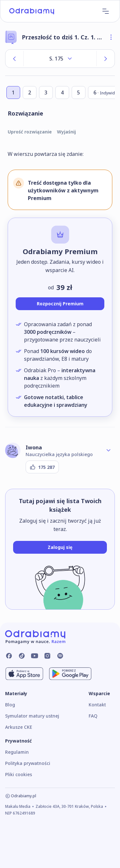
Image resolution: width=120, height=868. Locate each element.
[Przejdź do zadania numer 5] (79, 92)
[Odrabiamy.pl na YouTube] (35, 656)
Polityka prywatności (28, 763)
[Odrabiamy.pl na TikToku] (22, 656)
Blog (10, 705)
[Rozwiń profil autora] (108, 450)
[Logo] (32, 11)
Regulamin (17, 752)
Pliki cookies (19, 774)
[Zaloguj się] (60, 547)
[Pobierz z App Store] (24, 674)
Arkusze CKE (19, 727)
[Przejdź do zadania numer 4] (62, 92)
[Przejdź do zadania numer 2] (30, 92)
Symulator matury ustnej (32, 716)
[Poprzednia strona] (14, 59)
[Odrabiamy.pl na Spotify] (60, 656)
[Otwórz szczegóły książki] (111, 37)
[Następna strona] (106, 59)
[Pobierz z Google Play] (70, 674)
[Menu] (106, 11)
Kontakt (97, 705)
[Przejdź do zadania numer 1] (13, 92)
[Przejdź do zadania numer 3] (46, 92)
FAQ (93, 716)
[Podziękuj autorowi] (42, 467)
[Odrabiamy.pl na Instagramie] (47, 656)
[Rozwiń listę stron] (60, 59)
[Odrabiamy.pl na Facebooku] (9, 656)
